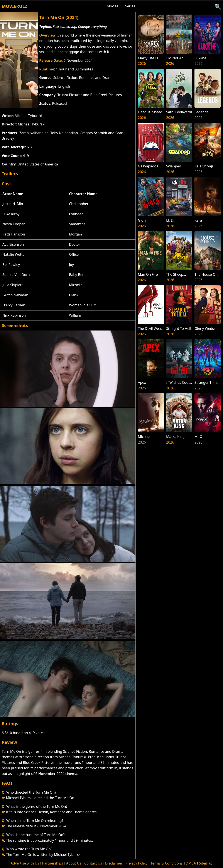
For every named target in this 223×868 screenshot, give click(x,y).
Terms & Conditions (167, 863)
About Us (74, 863)
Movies (112, 6)
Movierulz (14, 6)
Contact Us (93, 863)
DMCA (191, 863)
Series (130, 6)
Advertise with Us (25, 863)
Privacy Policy (136, 863)
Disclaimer (114, 863)
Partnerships (53, 863)
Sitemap (206, 863)
